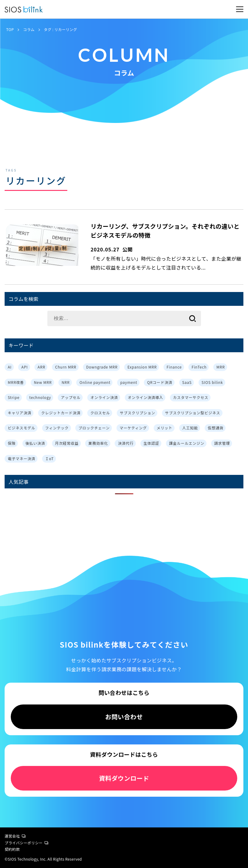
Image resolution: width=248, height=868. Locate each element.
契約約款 (12, 849)
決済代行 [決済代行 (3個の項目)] (126, 443)
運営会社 (15, 836)
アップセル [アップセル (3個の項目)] (71, 397)
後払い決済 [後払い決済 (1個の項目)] (35, 443)
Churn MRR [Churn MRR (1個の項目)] (66, 367)
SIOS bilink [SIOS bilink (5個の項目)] (212, 382)
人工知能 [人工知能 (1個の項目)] (190, 428)
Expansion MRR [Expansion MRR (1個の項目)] (142, 367)
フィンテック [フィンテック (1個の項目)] (57, 428)
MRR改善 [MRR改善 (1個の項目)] (16, 382)
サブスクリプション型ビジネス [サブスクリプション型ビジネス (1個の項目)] (193, 413)
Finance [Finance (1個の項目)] (174, 367)
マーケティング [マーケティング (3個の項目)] (133, 428)
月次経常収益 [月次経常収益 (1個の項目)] (67, 443)
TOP (10, 29)
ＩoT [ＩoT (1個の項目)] (49, 458)
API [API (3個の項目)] (25, 367)
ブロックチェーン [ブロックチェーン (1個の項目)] (94, 428)
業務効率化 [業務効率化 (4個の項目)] (98, 443)
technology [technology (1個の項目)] (40, 397)
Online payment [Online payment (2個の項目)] (95, 382)
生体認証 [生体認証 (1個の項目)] (151, 443)
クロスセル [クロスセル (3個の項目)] (100, 413)
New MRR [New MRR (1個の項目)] (43, 382)
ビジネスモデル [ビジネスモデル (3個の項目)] (22, 428)
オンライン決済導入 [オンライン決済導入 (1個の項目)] (146, 397)
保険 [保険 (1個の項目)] (12, 443)
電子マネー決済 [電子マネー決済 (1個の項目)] (22, 458)
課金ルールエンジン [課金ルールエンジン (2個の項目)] (187, 443)
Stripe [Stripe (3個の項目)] (14, 397)
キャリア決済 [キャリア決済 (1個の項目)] (20, 413)
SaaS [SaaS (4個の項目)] (187, 382)
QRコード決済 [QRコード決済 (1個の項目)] (160, 382)
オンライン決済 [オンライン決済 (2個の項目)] (104, 397)
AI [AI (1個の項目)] (10, 367)
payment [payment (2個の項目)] (129, 382)
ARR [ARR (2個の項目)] (41, 367)
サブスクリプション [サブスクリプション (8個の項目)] (138, 413)
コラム (29, 29)
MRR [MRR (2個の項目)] (220, 367)
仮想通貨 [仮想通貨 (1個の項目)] (216, 428)
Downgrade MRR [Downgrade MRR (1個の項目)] (102, 367)
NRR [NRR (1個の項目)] (65, 382)
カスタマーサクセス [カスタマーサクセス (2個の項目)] (191, 397)
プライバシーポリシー (26, 843)
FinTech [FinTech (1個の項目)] (199, 367)
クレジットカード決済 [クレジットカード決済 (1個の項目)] (61, 413)
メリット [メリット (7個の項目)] (165, 428)
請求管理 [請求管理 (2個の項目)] (222, 443)
